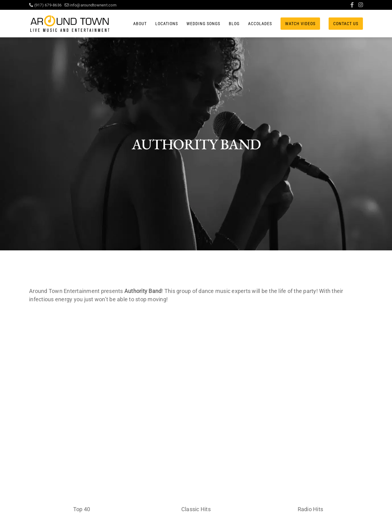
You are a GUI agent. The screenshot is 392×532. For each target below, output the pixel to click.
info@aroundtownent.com (90, 5)
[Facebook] (352, 5)
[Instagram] (361, 5)
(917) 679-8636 (47, 5)
